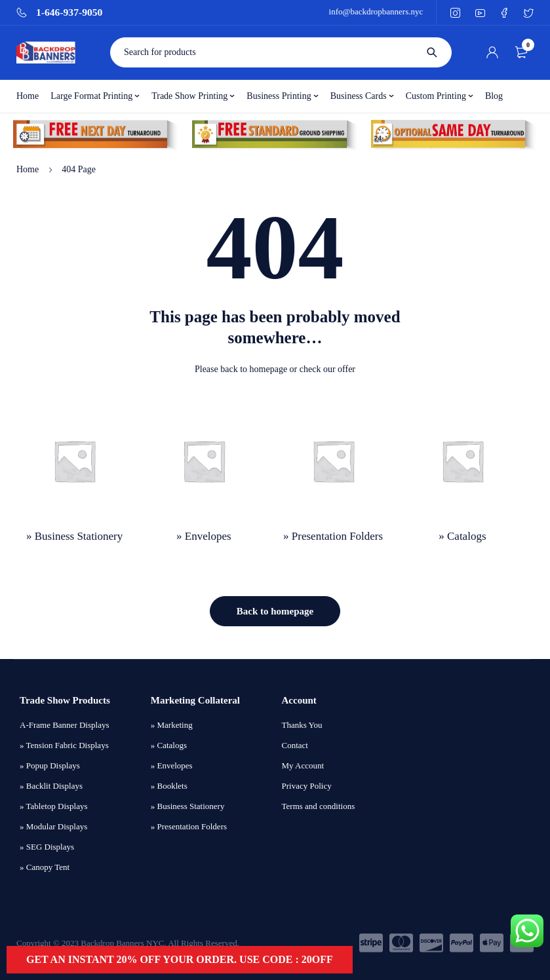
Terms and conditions (319, 806)
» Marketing (172, 725)
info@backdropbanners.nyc (376, 11)
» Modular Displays (53, 826)
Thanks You (302, 725)
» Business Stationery (188, 806)
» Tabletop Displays (54, 806)
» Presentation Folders (189, 826)
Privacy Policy (307, 786)
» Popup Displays (50, 765)
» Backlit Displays (51, 786)
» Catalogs (169, 745)
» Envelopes (172, 765)
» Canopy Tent (45, 867)
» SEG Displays (47, 847)
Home (28, 169)
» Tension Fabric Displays (64, 745)
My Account (303, 765)
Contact (295, 745)
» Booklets (169, 786)
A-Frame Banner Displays (64, 725)
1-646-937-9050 (69, 12)
